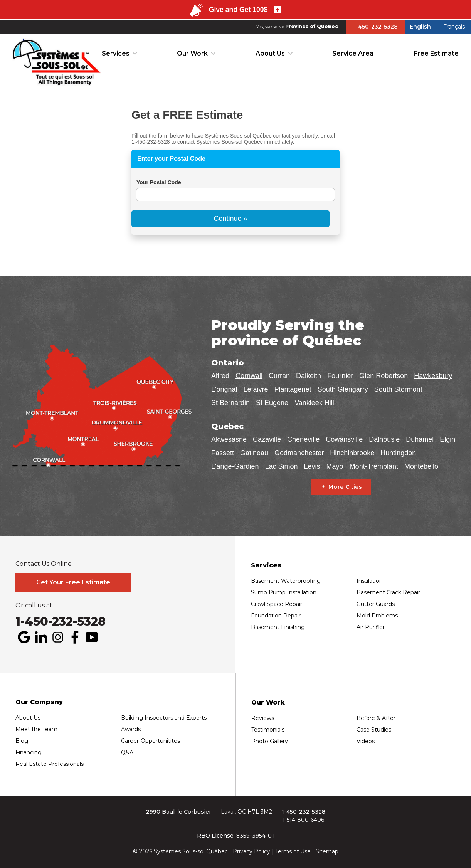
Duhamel (420, 439)
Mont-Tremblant (374, 466)
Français (454, 27)
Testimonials (268, 730)
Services (116, 53)
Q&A (127, 752)
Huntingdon (398, 453)
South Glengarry (343, 389)
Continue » (230, 219)
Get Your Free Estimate (73, 582)
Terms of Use (293, 851)
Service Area (353, 53)
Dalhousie (384, 439)
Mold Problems (377, 616)
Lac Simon (282, 466)
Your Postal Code (159, 182)
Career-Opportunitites (151, 741)
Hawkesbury (433, 376)
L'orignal (224, 389)
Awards (131, 729)
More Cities (345, 487)
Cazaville (267, 439)
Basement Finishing (278, 627)
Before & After (376, 718)
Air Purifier (371, 627)
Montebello (421, 466)
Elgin (447, 439)
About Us (270, 53)
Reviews (263, 718)
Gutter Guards (376, 604)
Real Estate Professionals (50, 764)
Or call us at (34, 606)
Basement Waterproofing (286, 581)
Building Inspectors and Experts (164, 718)
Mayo (335, 466)
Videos (366, 741)
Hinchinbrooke (352, 453)
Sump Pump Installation (284, 592)
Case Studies (374, 730)
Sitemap (327, 851)
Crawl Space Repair (277, 604)
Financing (29, 752)
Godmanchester (299, 453)
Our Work (192, 53)
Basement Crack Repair (388, 592)
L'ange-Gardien (235, 466)
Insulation (370, 581)
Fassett (223, 453)
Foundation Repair (276, 616)
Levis (312, 466)
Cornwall (249, 376)
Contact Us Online (44, 564)
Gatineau (254, 453)
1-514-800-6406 (303, 820)
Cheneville (303, 439)
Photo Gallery (270, 741)
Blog (22, 741)
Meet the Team (36, 729)
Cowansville (344, 439)
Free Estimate (436, 53)
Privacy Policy (251, 851)
